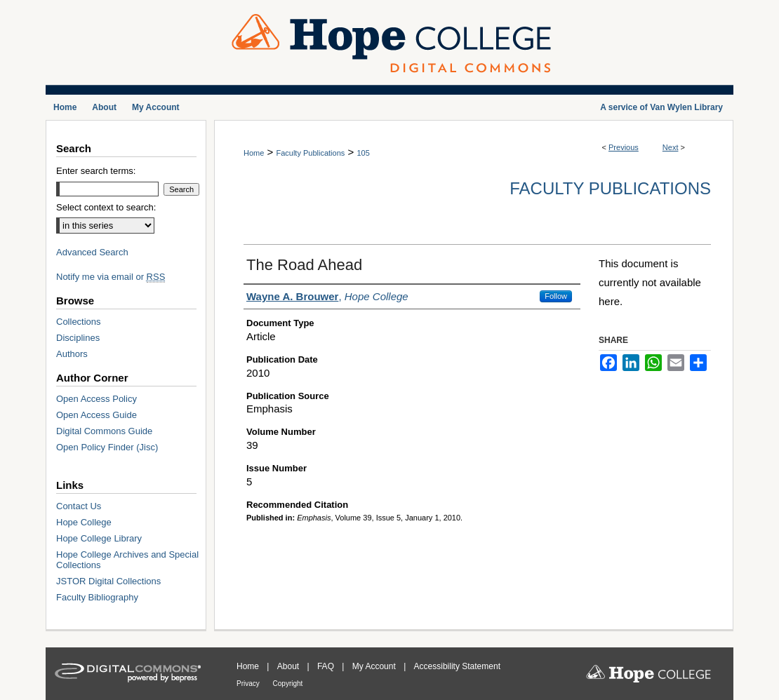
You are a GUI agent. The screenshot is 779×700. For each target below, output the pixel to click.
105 (363, 153)
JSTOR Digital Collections (108, 581)
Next (671, 147)
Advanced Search (92, 252)
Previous (624, 147)
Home (254, 153)
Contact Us (79, 506)
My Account (375, 666)
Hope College (84, 522)
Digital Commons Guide (104, 431)
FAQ (327, 666)
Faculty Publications (310, 153)
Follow (556, 296)
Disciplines (78, 338)
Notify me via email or (111, 277)
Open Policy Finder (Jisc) (107, 447)
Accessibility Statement (457, 666)
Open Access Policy (96, 399)
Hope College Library (99, 538)
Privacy (249, 684)
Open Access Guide (96, 415)
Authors (72, 354)
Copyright (288, 684)
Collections (79, 322)
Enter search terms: (96, 171)
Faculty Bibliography (97, 597)
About (289, 666)
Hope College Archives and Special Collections (127, 560)
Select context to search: (106, 207)
